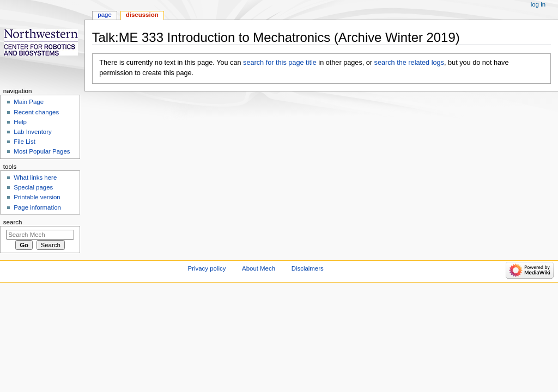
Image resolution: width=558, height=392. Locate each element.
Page (104, 15)
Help (20, 122)
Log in (538, 4)
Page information (37, 207)
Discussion (142, 15)
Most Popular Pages (42, 151)
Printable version (37, 197)
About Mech (259, 268)
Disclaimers (308, 268)
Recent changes (36, 112)
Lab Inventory (32, 132)
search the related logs (409, 63)
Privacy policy (207, 268)
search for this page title (280, 63)
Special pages (33, 187)
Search (13, 222)
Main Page (29, 102)
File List (24, 142)
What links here (35, 177)
